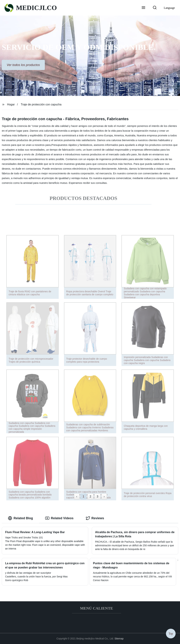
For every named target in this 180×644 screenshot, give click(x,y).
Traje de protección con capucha (41, 104)
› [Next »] (104, 496)
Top (171, 633)
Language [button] (169, 8)
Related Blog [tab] (20, 518)
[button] (143, 8)
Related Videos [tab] (59, 518)
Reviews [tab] (95, 518)
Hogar (11, 104)
